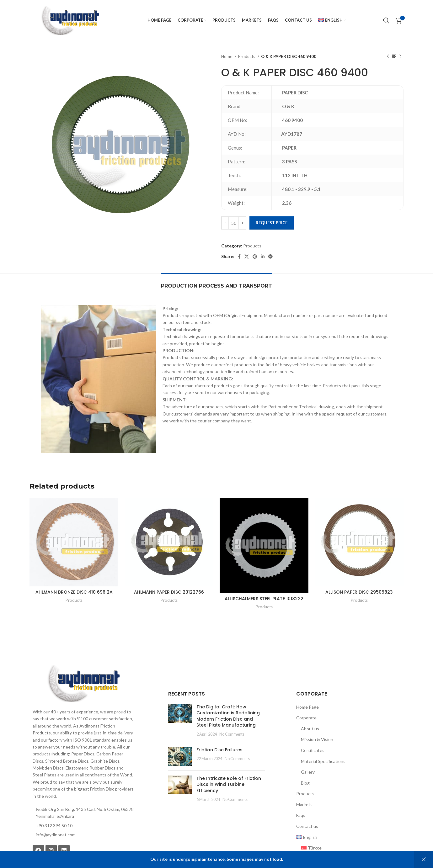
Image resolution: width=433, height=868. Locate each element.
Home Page (307, 707)
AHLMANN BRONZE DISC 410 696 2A (74, 592)
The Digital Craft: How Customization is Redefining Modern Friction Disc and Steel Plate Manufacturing (228, 716)
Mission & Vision (317, 739)
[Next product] (400, 57)
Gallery (308, 772)
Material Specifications (323, 761)
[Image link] (83, 683)
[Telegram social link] (270, 257)
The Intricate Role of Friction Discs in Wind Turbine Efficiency (229, 784)
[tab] (216, 283)
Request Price (272, 223)
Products (247, 56)
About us (310, 729)
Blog (305, 783)
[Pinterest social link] (255, 257)
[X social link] (247, 257)
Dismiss (424, 859)
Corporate (306, 718)
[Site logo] (70, 20)
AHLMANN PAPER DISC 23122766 (169, 592)
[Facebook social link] (239, 257)
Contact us (307, 826)
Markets (304, 804)
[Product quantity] (234, 223)
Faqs (301, 815)
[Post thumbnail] (180, 721)
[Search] (386, 20)
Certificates (313, 750)
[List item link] (83, 835)
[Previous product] (388, 57)
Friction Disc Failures (219, 750)
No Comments (232, 734)
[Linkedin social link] (263, 257)
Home (227, 56)
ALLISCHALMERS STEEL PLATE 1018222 (264, 599)
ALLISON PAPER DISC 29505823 (359, 592)
